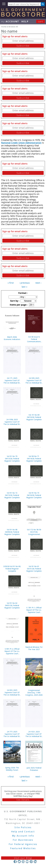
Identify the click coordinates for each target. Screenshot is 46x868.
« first (11, 283)
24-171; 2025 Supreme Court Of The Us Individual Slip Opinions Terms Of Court (12, 380)
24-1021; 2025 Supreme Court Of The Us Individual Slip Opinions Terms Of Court (34, 734)
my (10, 21)
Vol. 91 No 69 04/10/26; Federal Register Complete (34, 417)
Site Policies (23, 827)
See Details (23, 800)
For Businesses (23, 840)
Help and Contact (23, 832)
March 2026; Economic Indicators (12, 338)
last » (24, 287)
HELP (25, 21)
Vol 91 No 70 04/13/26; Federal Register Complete (12, 459)
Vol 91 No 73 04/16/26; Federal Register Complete (34, 495)
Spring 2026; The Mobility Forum (12, 769)
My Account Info (23, 836)
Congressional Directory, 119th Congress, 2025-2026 (34, 693)
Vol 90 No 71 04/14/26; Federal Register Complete (34, 459)
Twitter (19, 862)
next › (38, 283)
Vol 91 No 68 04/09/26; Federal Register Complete (12, 532)
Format (23, 293)
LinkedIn (35, 862)
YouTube (27, 862)
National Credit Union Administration (21, 143)
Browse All (13, 27)
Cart (41, 21)
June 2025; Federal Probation (34, 769)
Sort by (14, 301)
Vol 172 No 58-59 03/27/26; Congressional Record (34, 532)
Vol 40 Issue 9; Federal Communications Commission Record (34, 339)
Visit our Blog (23, 858)
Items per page (18, 305)
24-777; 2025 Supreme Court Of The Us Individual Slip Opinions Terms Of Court (12, 734)
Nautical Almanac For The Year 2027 (34, 648)
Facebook (15, 862)
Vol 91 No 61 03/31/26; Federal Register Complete (34, 569)
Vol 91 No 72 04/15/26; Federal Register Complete (12, 495)
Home (4, 27)
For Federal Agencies (23, 844)
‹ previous (24, 283)
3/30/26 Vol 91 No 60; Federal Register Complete (12, 569)
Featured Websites (23, 848)
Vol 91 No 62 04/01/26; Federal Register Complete (12, 605)
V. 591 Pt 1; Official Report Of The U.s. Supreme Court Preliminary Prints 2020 (34, 610)
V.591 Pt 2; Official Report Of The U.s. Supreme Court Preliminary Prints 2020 (12, 651)
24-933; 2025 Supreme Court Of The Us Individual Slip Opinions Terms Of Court (12, 692)
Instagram (23, 862)
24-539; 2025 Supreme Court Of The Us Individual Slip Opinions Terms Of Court (34, 380)
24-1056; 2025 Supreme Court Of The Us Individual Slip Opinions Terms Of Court (12, 422)
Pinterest (31, 862)
